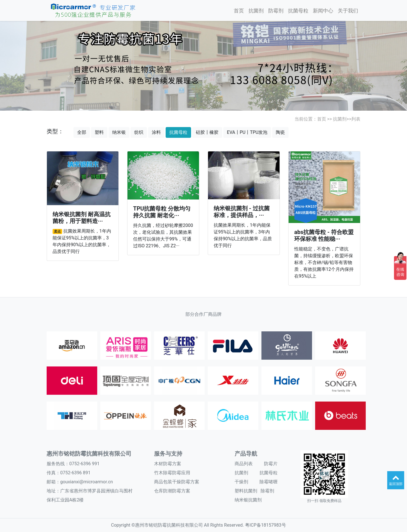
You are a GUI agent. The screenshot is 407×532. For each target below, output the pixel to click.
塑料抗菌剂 (246, 491)
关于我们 (348, 11)
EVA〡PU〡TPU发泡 (247, 132)
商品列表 (244, 464)
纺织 (139, 132)
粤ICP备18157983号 (266, 525)
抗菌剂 (256, 11)
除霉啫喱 (269, 482)
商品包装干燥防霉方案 (177, 482)
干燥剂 (241, 482)
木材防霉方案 (168, 464)
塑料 (99, 132)
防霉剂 (276, 11)
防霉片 (271, 464)
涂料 (156, 132)
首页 (239, 11)
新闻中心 (323, 11)
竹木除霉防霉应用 (172, 473)
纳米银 (119, 132)
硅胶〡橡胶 (207, 132)
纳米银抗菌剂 (248, 500)
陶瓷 (280, 132)
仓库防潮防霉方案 (172, 491)
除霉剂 (267, 491)
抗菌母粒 (298, 11)
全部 (82, 132)
